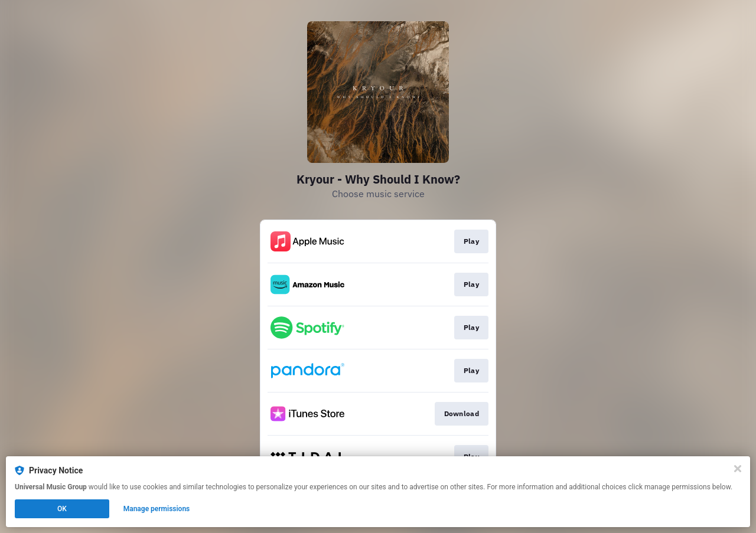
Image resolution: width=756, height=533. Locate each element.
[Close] (738, 469)
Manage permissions (157, 509)
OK (62, 509)
